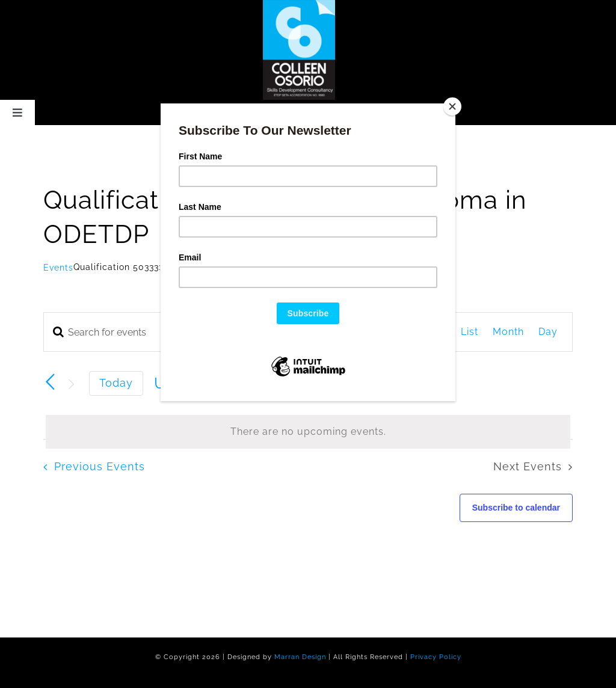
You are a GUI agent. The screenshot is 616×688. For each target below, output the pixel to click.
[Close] (452, 106)
